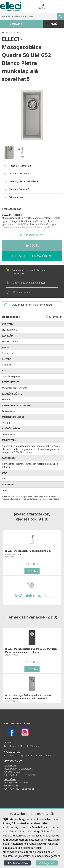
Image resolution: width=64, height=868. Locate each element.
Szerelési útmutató (17, 189)
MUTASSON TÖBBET (32, 235)
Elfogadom (47, 863)
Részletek (32, 571)
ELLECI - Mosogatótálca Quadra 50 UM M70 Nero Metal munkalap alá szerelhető (31, 650)
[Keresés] (60, 16)
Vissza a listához (11, 33)
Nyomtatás (54, 317)
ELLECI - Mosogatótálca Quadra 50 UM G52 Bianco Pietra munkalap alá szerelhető (28, 697)
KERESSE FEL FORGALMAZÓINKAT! (32, 256)
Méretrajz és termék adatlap (22, 181)
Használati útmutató (17, 166)
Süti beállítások (17, 863)
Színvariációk (13, 197)
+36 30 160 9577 (12, 786)
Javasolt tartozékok (17, 174)
